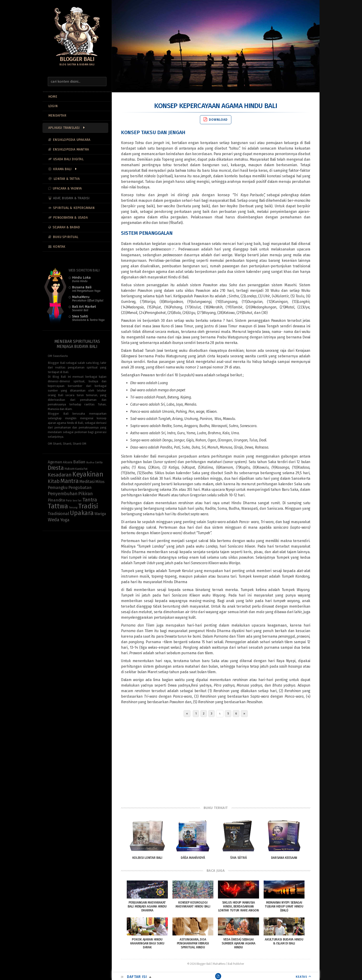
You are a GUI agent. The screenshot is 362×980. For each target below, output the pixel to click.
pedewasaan (161, 249)
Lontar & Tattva (67, 179)
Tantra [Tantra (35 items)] (90, 500)
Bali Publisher (236, 964)
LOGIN (53, 106)
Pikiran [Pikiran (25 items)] (85, 494)
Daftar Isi (137, 977)
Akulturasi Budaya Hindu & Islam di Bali (284, 941)
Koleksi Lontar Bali (147, 858)
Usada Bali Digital (68, 159)
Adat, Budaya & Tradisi (71, 198)
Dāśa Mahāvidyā (193, 858)
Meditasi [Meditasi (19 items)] (87, 482)
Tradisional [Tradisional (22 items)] (59, 514)
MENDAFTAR (57, 116)
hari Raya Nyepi (282, 661)
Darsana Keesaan (284, 858)
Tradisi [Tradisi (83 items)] (88, 506)
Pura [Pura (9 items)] (69, 500)
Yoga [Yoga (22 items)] (65, 520)
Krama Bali (62, 169)
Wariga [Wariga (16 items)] (100, 514)
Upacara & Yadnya (67, 188)
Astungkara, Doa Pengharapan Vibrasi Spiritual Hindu (193, 943)
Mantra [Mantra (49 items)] (69, 481)
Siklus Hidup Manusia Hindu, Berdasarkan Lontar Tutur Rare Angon (238, 906)
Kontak (59, 247)
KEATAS (302, 977)
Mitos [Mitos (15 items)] (100, 482)
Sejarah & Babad (66, 227)
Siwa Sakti (88, 318)
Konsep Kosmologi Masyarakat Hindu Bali (193, 905)
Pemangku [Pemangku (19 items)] (58, 488)
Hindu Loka (81, 279)
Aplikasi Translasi (64, 128)
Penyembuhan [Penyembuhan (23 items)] (63, 494)
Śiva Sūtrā (238, 858)
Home (53, 97)
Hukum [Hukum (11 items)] (69, 469)
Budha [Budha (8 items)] (90, 462)
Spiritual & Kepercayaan (74, 208)
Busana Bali (86, 289)
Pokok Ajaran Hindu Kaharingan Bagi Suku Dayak (147, 943)
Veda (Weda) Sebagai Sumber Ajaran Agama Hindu (238, 943)
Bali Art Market (84, 308)
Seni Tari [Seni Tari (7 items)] (77, 501)
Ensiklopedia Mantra (71, 149)
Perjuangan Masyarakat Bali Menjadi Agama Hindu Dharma (147, 906)
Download (216, 119)
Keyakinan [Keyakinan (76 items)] (88, 474)
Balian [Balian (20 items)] (79, 462)
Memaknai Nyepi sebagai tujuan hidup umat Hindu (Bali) (284, 906)
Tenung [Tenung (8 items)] (73, 507)
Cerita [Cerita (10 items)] (99, 462)
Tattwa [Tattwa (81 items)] (58, 506)
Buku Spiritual (66, 237)
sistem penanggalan (151, 285)
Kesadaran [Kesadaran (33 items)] (60, 475)
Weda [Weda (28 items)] (54, 520)
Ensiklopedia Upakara (72, 140)
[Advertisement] (216, 760)
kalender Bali (145, 456)
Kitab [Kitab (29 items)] (54, 481)
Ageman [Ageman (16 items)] (55, 462)
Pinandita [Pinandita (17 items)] (56, 500)
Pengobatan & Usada (70, 218)
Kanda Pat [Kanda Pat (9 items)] (81, 469)
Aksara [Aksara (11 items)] (68, 462)
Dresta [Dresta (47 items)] (56, 468)
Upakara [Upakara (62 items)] (82, 513)
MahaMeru (88, 299)
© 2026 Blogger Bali (199, 964)
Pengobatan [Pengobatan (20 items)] (80, 488)
